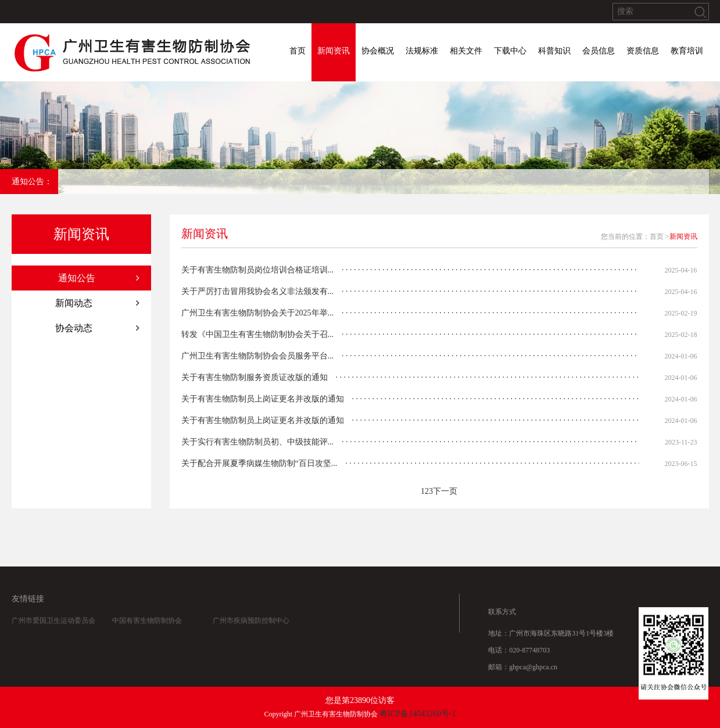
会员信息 (599, 51)
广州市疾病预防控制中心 (251, 627)
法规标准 (422, 51)
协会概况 (378, 51)
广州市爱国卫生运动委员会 (53, 627)
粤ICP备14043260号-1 (418, 714)
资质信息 (643, 51)
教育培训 (687, 51)
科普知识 (554, 51)
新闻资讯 (334, 51)
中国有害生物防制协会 (147, 627)
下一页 (445, 491)
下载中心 (510, 51)
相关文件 (466, 51)
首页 (298, 51)
